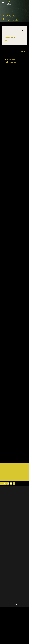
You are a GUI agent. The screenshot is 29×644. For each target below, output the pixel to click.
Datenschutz (18, 642)
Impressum (11, 642)
